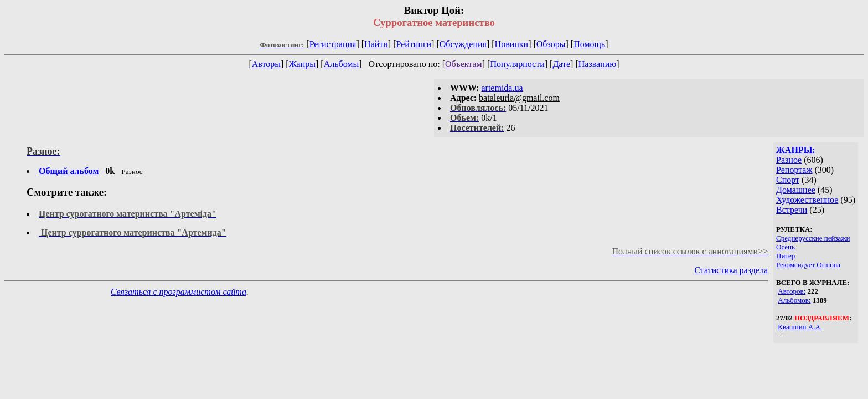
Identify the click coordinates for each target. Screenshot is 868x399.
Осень (786, 247)
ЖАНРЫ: (796, 150)
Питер (786, 256)
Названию (598, 64)
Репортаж (794, 170)
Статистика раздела (731, 270)
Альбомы (342, 64)
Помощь (589, 44)
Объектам (464, 64)
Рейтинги (414, 44)
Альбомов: (794, 300)
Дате (561, 64)
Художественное (807, 200)
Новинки (512, 44)
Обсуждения (463, 44)
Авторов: (792, 291)
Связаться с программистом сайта (179, 292)
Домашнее (796, 190)
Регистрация (333, 44)
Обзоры (551, 44)
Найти (376, 44)
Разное (789, 160)
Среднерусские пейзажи (813, 238)
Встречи (792, 210)
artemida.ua (502, 88)
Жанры (302, 64)
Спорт (788, 180)
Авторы (266, 64)
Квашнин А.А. (800, 327)
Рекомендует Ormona (808, 265)
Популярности (517, 64)
